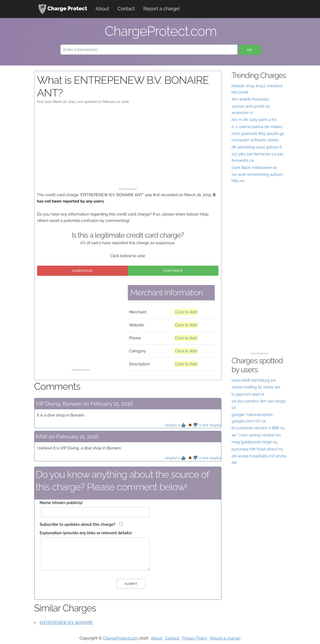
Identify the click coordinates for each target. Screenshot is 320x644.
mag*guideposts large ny (254, 442)
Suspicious (82, 271)
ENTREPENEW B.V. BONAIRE (66, 623)
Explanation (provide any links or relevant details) (86, 533)
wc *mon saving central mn (256, 435)
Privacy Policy (195, 638)
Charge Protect (63, 9)
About (102, 9)
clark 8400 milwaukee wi (254, 168)
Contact (126, 9)
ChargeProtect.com (121, 638)
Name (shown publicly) (61, 503)
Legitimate (173, 271)
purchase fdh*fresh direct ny (257, 449)
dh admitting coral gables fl (257, 147)
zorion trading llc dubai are (256, 387)
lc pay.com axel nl (248, 394)
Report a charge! (162, 9)
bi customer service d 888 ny (258, 428)
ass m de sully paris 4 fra (254, 120)
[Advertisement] (128, 148)
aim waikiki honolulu (250, 99)
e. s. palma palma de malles (257, 127)
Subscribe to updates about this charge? (78, 524)
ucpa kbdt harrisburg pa (253, 380)
